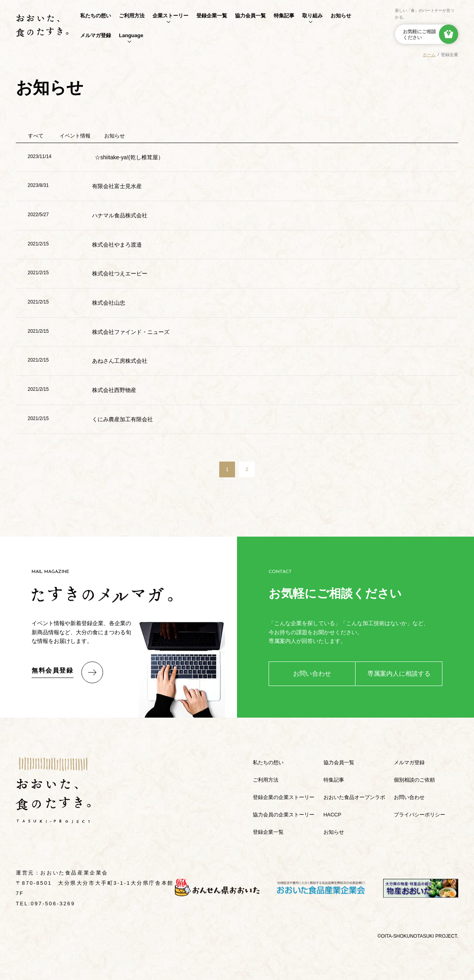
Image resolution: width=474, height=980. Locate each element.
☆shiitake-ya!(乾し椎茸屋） (129, 157)
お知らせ (341, 16)
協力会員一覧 (250, 16)
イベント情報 (75, 136)
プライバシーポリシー (419, 815)
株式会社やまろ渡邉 (117, 245)
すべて (36, 136)
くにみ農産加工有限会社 (122, 419)
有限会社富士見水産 (117, 186)
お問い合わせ (312, 674)
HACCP (333, 815)
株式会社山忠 (109, 303)
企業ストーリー (170, 16)
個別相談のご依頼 (414, 780)
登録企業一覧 (212, 16)
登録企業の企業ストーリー (284, 797)
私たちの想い (96, 16)
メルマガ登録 (96, 35)
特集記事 (284, 16)
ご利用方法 (132, 16)
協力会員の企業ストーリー (284, 815)
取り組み (312, 16)
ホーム (429, 55)
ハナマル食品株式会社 (120, 215)
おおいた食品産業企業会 (74, 873)
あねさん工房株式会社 (120, 361)
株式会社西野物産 (114, 390)
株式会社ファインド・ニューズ (131, 332)
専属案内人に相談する (399, 674)
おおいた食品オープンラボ (354, 797)
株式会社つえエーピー (120, 273)
